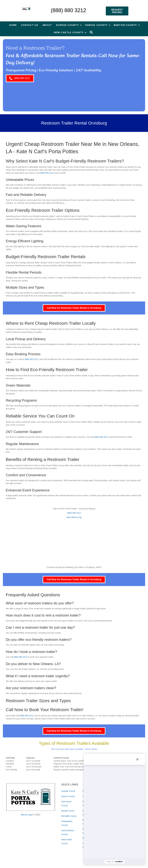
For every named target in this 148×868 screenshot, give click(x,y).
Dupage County (67, 25)
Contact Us (30, 25)
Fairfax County (96, 25)
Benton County (125, 25)
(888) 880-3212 (47, 173)
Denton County (68, 796)
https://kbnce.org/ (74, 517)
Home (13, 25)
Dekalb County (68, 811)
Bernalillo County (69, 816)
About (47, 25)
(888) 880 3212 (69, 10)
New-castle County (69, 32)
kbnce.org (26, 815)
